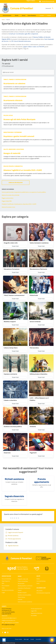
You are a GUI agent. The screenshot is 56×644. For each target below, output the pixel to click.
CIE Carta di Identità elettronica (21, 41)
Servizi (8, 20)
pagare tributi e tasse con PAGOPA (34, 47)
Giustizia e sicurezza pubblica (24, 595)
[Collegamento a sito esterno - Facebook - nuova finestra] (3, 632)
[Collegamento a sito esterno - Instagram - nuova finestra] (8, 632)
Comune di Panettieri (22, 8)
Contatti (4, 606)
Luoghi (3, 593)
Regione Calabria (31, 1)
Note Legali (26, 639)
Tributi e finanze (21, 597)
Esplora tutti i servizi (15, 60)
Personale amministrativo (8, 590)
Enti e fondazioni (6, 586)
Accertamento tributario (13, 100)
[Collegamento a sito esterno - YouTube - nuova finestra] (5, 632)
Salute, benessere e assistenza (14, 149)
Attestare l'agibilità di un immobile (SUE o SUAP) (23, 170)
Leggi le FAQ (34, 611)
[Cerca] (53, 8)
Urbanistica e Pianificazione (24, 588)
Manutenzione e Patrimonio (13, 132)
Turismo (20, 590)
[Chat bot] (52, 640)
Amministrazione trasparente (43, 593)
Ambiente (20, 599)
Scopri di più (15, 246)
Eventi (38, 583)
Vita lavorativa (21, 583)
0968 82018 (4, 616)
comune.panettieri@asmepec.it (9, 618)
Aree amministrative (6, 579)
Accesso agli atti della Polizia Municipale (19, 119)
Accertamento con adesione (14, 83)
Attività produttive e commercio (25, 586)
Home (3, 20)
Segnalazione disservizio (37, 613)
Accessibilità (34, 615)
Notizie (38, 579)
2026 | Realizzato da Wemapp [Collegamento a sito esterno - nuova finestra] (9, 643)
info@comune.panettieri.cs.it (8, 620)
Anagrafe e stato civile (23, 579)
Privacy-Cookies (19, 639)
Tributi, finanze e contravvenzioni (15, 79)
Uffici (3, 583)
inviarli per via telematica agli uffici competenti (24, 34)
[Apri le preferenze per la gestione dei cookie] (4, 640)
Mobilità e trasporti (22, 593)
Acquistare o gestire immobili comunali (19, 136)
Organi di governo (6, 581)
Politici (3, 588)
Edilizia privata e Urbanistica (13, 166)
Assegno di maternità (12, 153)
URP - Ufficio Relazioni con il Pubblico (10, 623)
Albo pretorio (39, 591)
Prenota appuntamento (36, 609)
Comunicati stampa (41, 581)
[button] (47, 2)
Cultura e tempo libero (23, 581)
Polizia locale (8, 115)
